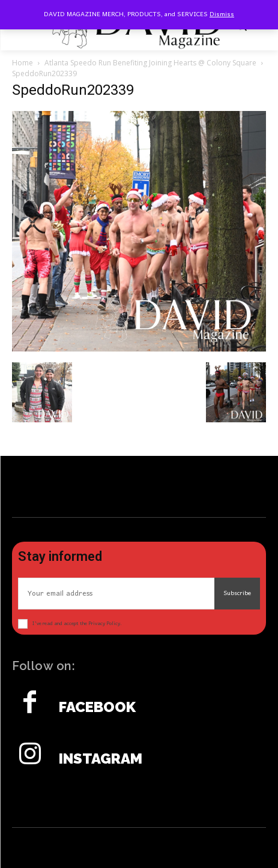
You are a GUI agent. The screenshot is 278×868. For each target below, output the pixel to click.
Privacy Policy (104, 624)
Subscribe (237, 593)
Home (23, 63)
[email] (116, 594)
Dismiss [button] (222, 14)
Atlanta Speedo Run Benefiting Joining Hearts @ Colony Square (150, 63)
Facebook (97, 707)
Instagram (101, 759)
